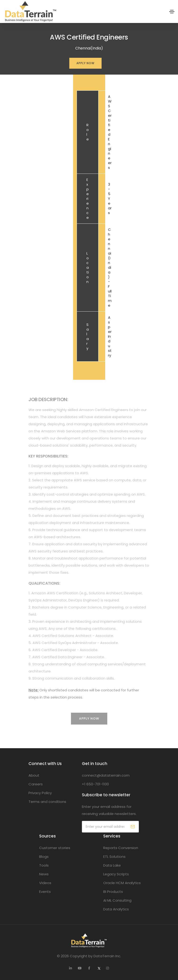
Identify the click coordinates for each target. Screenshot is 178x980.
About (34, 775)
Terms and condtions (47, 802)
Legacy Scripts (116, 874)
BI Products (113, 892)
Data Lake (112, 865)
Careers (36, 784)
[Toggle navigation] (172, 12)
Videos (45, 883)
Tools (44, 865)
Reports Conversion (121, 848)
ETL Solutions (114, 857)
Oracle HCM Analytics (122, 883)
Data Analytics (116, 909)
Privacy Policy (40, 793)
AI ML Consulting (117, 900)
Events (45, 892)
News (44, 874)
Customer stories (55, 848)
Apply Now (85, 63)
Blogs (44, 857)
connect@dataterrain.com (106, 775)
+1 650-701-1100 (95, 784)
